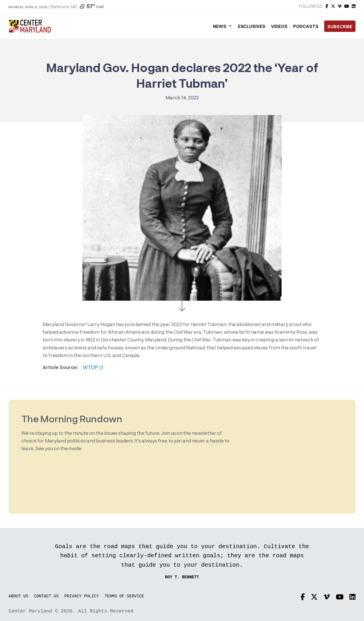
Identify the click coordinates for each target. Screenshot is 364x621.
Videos (279, 26)
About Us (18, 596)
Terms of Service (124, 596)
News (223, 26)
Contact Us (46, 596)
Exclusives (252, 26)
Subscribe (340, 26)
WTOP (93, 367)
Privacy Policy (81, 596)
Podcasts (306, 26)
